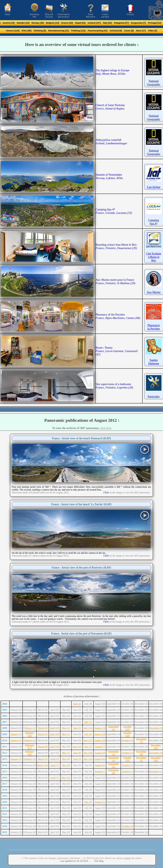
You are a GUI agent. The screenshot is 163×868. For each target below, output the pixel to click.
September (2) (113, 728)
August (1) (100, 771)
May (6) (66, 759)
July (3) (88, 722)
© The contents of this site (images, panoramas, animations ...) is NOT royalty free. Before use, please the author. (82, 858)
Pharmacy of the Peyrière (118, 316)
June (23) (77, 747)
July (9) (88, 802)
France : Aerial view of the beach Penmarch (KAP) (81, 438)
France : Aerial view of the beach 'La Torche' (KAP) (81, 504)
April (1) (54, 778)
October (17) (127, 728)
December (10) (156, 747)
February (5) (30, 759)
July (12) (88, 728)
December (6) (156, 753)
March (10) (43, 765)
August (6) (100, 765)
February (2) (30, 740)
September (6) (113, 771)
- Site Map (98, 861)
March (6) (43, 728)
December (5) (156, 728)
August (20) (100, 734)
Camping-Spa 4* (114, 211)
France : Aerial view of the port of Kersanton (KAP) (81, 633)
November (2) (141, 759)
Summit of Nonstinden (109, 176)
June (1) (77, 704)
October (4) (127, 826)
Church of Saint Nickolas (110, 107)
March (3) (43, 759)
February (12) (30, 753)
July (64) (88, 753)
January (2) (16, 740)
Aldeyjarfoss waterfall (111, 142)
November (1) (141, 740)
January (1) (16, 759)
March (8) (43, 747)
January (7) (16, 734)
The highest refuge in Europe (113, 72)
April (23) (54, 728)
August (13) (100, 728)
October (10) (127, 734)
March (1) (43, 734)
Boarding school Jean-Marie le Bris (116, 246)
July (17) (88, 740)
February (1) (30, 728)
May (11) (66, 778)
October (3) (127, 765)
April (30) (54, 747)
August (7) (100, 747)
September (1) (113, 753)
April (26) (54, 734)
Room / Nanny (117, 351)
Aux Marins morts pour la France (115, 281)
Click (106, 492)
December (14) (156, 759)
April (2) (54, 759)
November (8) (141, 753)
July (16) (88, 759)
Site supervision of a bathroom (114, 386)
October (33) (127, 759)
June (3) (77, 728)
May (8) (66, 765)
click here (106, 428)
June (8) (77, 753)
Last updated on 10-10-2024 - (76, 861)
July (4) (88, 734)
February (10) (30, 734)
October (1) (127, 771)
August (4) (100, 753)
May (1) (66, 728)
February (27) (30, 747)
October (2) (127, 740)
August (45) (100, 759)
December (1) (156, 771)
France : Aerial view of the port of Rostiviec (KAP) (81, 567)
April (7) (54, 765)
